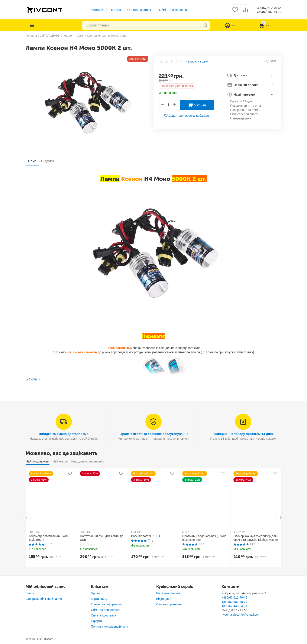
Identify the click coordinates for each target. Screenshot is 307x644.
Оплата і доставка (137, 10)
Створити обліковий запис (44, 599)
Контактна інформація (106, 604)
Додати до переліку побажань (187, 116)
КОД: (267, 61)
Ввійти (30, 593)
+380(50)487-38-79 (265, 12)
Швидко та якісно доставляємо (64, 434)
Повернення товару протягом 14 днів (243, 434)
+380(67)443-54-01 (234, 606)
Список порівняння (169, 604)
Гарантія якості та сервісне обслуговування (154, 434)
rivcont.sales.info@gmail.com (241, 615)
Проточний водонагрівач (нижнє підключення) (204, 538)
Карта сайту (99, 599)
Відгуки (54, 161)
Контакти (93, 10)
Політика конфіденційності (109, 627)
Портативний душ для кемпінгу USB (101, 538)
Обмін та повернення (170, 10)
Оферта (96, 621)
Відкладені (164, 599)
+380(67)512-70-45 (265, 8)
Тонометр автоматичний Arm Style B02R (49, 538)
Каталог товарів (52, 25)
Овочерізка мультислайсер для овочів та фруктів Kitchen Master (256, 538)
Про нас (112, 10)
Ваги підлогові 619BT (146, 536)
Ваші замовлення (168, 593)
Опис (34, 161)
